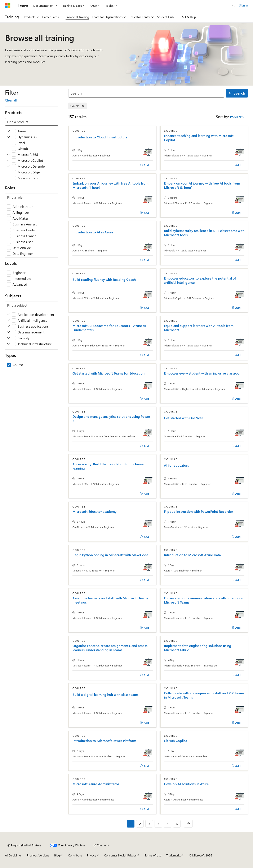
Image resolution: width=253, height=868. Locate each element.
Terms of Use (153, 855)
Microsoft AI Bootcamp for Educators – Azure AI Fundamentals (109, 328)
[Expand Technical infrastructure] (8, 344)
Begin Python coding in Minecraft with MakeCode (110, 555)
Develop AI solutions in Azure (186, 784)
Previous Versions (38, 855)
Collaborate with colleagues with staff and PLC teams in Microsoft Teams (204, 695)
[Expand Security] (8, 338)
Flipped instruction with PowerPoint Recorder (199, 511)
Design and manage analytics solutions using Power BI (111, 419)
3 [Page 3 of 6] (149, 824)
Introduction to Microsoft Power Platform (104, 741)
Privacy (92, 855)
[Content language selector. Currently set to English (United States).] (24, 845)
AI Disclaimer (13, 855)
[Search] (146, 93)
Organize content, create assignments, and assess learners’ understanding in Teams (110, 648)
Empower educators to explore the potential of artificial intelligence (200, 280)
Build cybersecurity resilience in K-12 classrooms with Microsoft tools (204, 233)
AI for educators (176, 465)
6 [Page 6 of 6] (177, 824)
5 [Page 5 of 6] (168, 824)
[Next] (188, 824)
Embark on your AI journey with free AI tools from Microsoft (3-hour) (202, 185)
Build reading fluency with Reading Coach (104, 280)
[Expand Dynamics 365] (8, 137)
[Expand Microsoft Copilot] (8, 160)
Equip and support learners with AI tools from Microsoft (199, 328)
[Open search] (233, 6)
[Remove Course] (78, 106)
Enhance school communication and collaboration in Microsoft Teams (204, 600)
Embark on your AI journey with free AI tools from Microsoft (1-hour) (110, 185)
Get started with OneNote (184, 418)
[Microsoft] (8, 6)
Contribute (75, 855)
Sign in (244, 5)
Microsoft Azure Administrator (96, 784)
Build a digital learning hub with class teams (105, 695)
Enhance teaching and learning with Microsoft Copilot (199, 138)
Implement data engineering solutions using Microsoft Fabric (198, 648)
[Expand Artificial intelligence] (8, 320)
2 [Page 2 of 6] (140, 824)
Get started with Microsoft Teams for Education (108, 373)
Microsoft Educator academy (94, 511)
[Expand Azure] (8, 131)
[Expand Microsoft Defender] (8, 166)
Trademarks (174, 855)
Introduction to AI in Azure (93, 232)
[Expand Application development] (8, 315)
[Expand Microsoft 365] (8, 155)
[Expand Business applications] (8, 326)
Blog (57, 855)
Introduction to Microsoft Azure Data (192, 555)
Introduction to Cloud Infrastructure (100, 137)
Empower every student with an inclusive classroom (203, 373)
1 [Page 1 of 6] (131, 824)
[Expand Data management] (8, 332)
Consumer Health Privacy (120, 855)
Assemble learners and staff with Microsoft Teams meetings (110, 600)
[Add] (144, 165)
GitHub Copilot (176, 741)
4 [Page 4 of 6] (158, 824)
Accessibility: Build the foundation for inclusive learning (108, 466)
